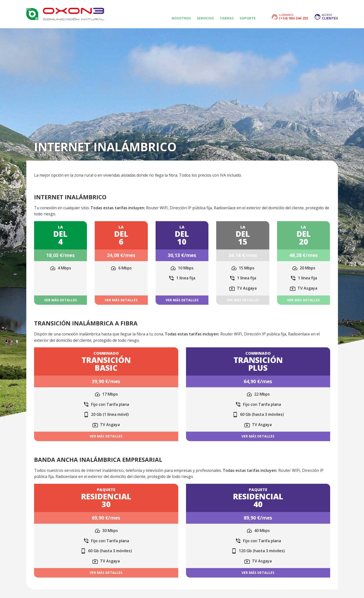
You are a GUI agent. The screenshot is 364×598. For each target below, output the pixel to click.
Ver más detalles (61, 300)
